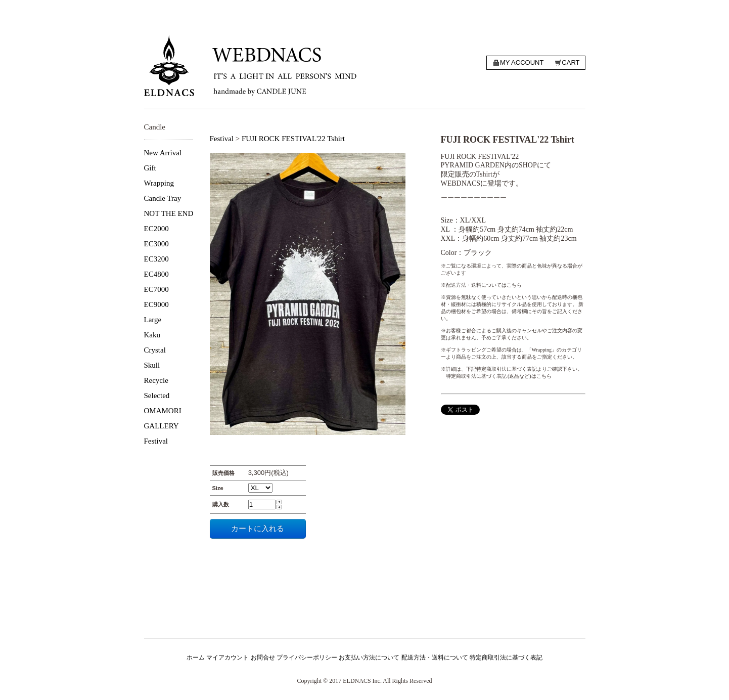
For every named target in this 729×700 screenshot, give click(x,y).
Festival (156, 441)
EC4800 (156, 274)
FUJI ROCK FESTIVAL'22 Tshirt (293, 139)
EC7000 (156, 289)
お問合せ (263, 658)
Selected (157, 396)
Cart (571, 62)
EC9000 (156, 304)
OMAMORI (163, 411)
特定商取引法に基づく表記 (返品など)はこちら (499, 376)
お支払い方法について (369, 658)
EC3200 (156, 259)
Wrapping (159, 183)
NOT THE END (169, 213)
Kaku (152, 335)
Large (153, 320)
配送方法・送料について (435, 658)
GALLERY (162, 426)
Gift (150, 168)
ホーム (196, 658)
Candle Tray (163, 198)
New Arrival (163, 153)
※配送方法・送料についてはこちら (481, 285)
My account (522, 62)
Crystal (155, 350)
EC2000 (156, 229)
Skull (152, 365)
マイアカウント (227, 658)
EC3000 (156, 244)
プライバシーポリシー (307, 658)
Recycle (156, 380)
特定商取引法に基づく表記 (506, 658)
